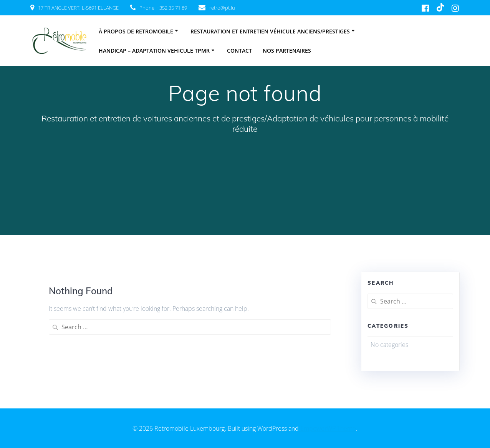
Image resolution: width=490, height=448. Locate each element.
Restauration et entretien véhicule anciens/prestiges (270, 31)
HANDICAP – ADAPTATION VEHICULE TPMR (154, 51)
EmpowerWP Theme (328, 428)
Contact (239, 51)
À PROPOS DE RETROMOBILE (136, 31)
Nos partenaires (287, 51)
